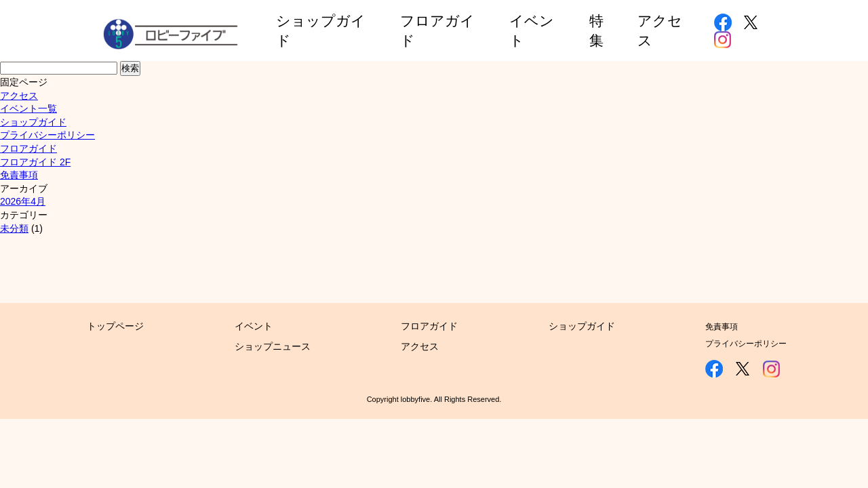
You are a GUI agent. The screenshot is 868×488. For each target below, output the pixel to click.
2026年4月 (23, 201)
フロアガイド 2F (35, 162)
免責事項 (19, 175)
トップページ (115, 326)
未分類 (14, 228)
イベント (254, 326)
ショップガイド (33, 122)
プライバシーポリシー (47, 135)
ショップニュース (273, 346)
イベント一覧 (28, 108)
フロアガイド (28, 148)
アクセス (19, 96)
